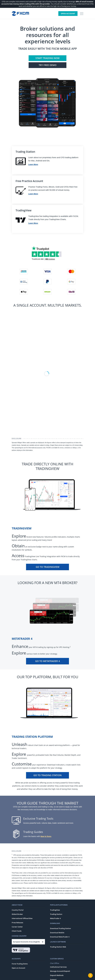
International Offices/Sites (22, 918)
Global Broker (17, 914)
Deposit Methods (57, 975)
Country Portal (18, 910)
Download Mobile (57, 933)
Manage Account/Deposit (60, 971)
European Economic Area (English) (26, 942)
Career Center (17, 927)
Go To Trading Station (47, 775)
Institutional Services (58, 967)
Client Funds (17, 931)
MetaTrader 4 (55, 918)
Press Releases (17, 923)
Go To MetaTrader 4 (47, 661)
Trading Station (56, 914)
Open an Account (18, 968)
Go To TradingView (48, 567)
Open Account (68, 14)
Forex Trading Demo (20, 964)
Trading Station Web (58, 947)
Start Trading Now (47, 58)
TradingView (55, 910)
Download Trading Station (60, 928)
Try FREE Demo (48, 65)
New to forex (46, 836)
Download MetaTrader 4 (60, 937)
